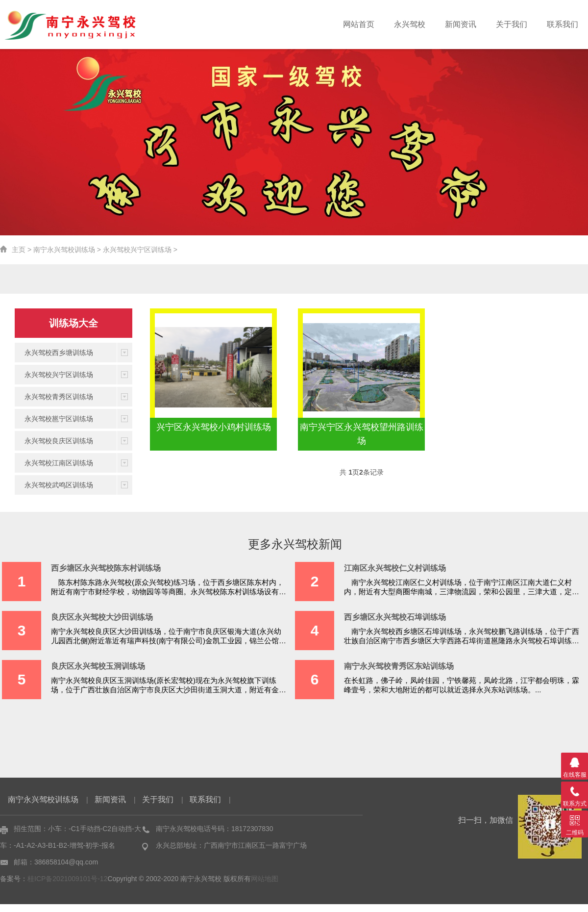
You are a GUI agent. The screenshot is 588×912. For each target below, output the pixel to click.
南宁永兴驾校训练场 (64, 250)
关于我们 (512, 24)
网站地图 (265, 879)
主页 (19, 250)
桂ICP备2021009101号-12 (67, 879)
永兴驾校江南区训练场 (59, 463)
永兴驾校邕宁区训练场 (59, 419)
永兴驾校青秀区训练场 (59, 397)
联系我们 (563, 24)
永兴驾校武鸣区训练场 (59, 485)
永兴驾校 (410, 24)
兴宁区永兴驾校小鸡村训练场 (214, 427)
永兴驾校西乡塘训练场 (59, 353)
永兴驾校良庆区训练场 (59, 441)
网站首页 (359, 24)
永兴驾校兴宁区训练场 (137, 250)
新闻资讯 (461, 24)
